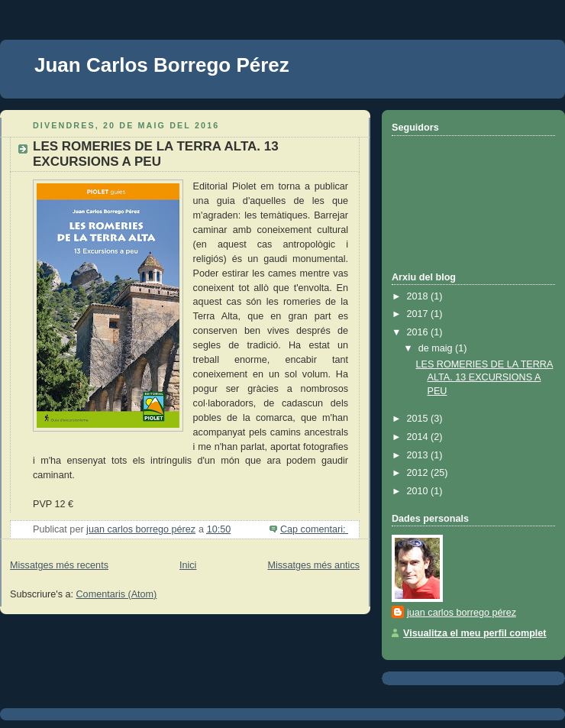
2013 (419, 455)
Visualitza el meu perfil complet (475, 633)
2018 (419, 296)
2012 (419, 473)
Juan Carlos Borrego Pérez (162, 65)
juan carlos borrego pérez (462, 613)
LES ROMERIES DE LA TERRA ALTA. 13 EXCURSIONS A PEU (156, 154)
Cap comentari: (314, 529)
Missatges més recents (59, 565)
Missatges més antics (313, 565)
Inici (188, 565)
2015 (419, 419)
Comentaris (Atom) (117, 594)
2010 (419, 491)
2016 (419, 332)
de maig (437, 348)
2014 (419, 437)
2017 (419, 314)
